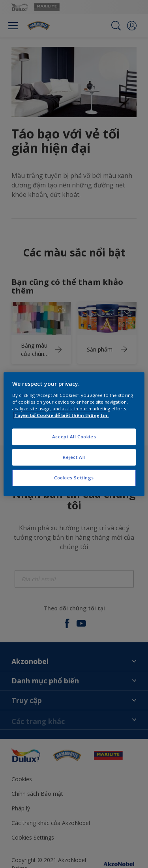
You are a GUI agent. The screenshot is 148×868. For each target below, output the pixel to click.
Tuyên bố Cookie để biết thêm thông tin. (61, 415)
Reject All (74, 457)
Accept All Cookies (74, 437)
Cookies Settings (74, 478)
